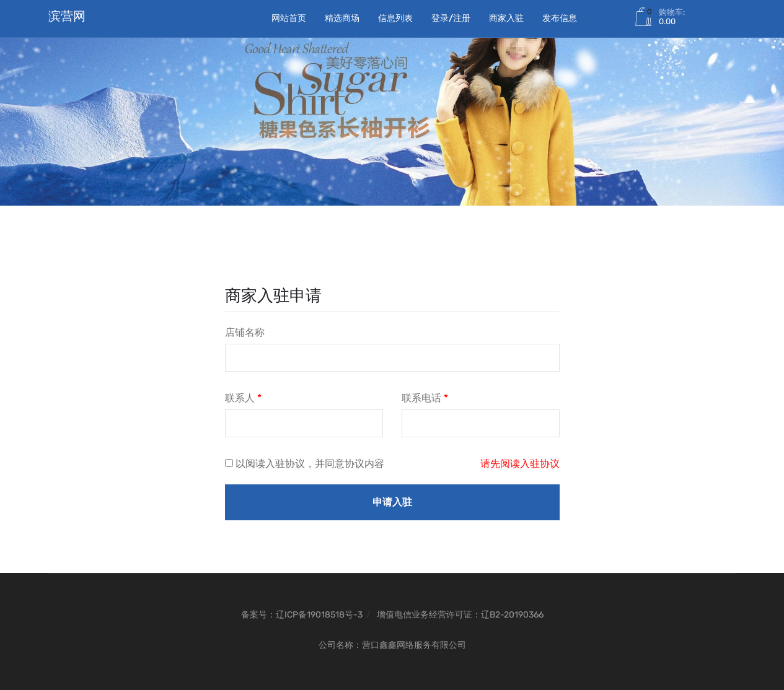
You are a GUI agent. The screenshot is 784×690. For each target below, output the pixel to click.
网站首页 (289, 18)
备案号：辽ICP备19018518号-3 (302, 615)
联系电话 (425, 398)
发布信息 (560, 18)
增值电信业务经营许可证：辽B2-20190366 (460, 615)
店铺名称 (245, 332)
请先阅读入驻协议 (520, 464)
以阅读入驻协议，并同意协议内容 (310, 464)
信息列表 (395, 18)
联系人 (243, 398)
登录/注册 (451, 18)
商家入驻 (506, 18)
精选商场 (342, 18)
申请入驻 (392, 502)
